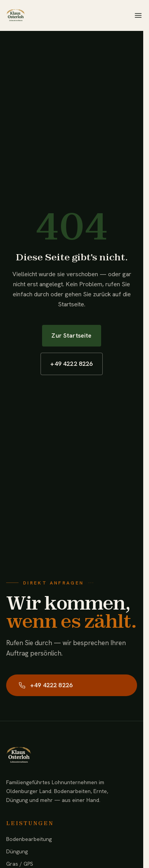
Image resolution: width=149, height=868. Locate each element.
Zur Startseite (71, 335)
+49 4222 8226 (71, 364)
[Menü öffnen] (138, 15)
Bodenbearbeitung (29, 839)
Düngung (17, 851)
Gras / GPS (20, 864)
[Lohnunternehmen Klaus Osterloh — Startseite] (15, 15)
